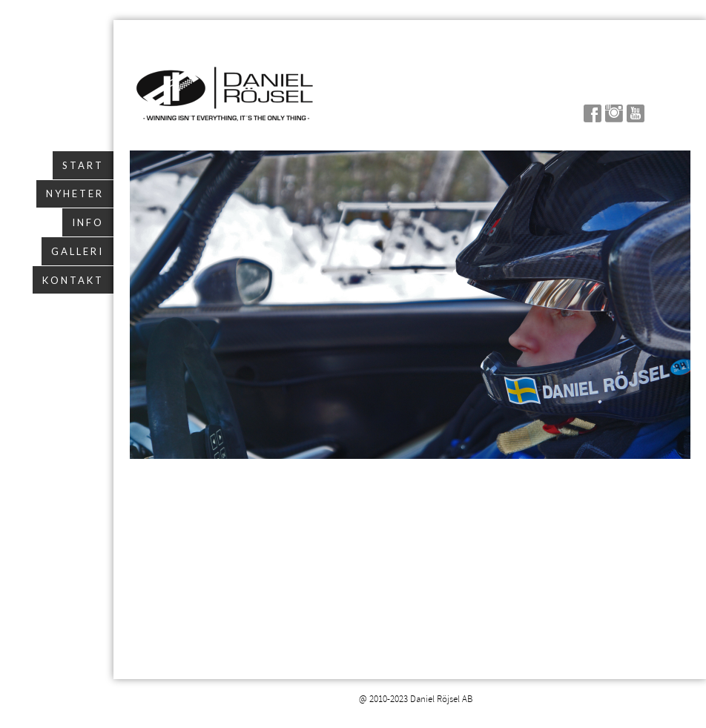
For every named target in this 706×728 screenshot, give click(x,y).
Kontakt (73, 280)
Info (88, 222)
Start (83, 165)
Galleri (77, 251)
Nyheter (75, 193)
